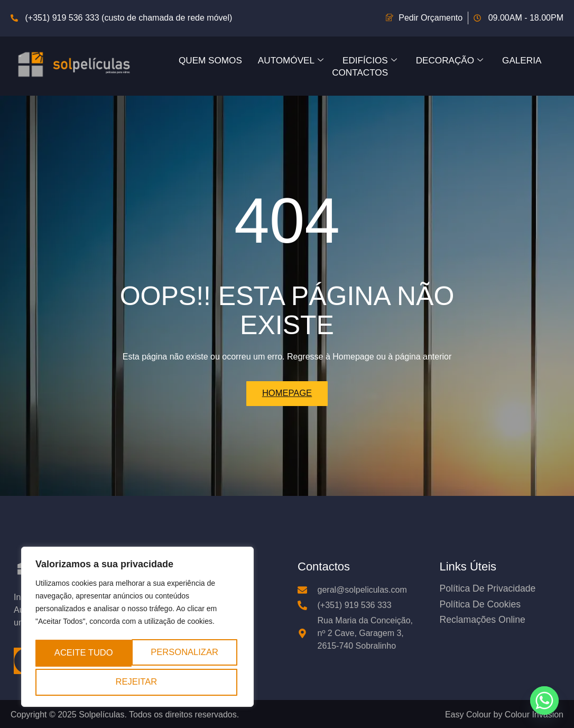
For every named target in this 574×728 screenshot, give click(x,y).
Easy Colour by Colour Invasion (504, 716)
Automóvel (288, 59)
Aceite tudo (137, 682)
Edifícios (370, 59)
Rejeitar (193, 654)
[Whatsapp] (544, 701)
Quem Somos (203, 59)
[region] (137, 629)
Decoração (454, 59)
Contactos (360, 72)
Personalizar (91, 654)
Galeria (530, 59)
